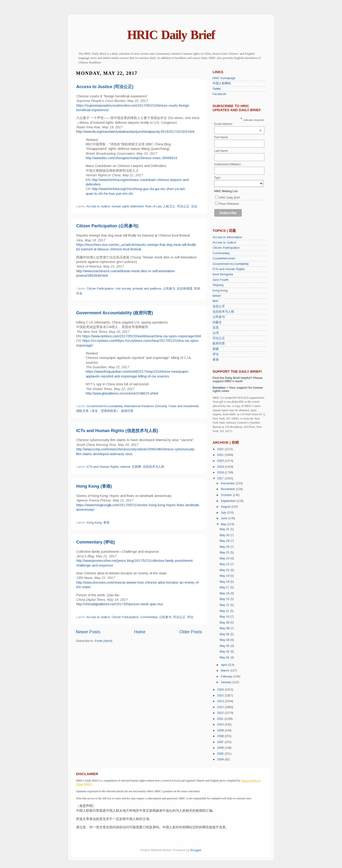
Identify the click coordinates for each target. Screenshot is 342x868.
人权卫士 (169, 206)
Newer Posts (88, 632)
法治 (194, 206)
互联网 (136, 467)
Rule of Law (153, 206)
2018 (221, 472)
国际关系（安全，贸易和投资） (98, 411)
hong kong (94, 523)
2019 (221, 467)
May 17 (225, 587)
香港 (106, 523)
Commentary (149, 617)
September (229, 501)
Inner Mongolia (223, 274)
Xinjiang (218, 285)
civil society (123, 289)
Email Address (238, 124)
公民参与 (169, 289)
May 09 (225, 623)
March (226, 671)
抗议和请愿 (185, 289)
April (224, 665)
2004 (221, 759)
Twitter (217, 89)
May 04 (225, 640)
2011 (221, 719)
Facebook (219, 94)
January (227, 682)
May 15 (225, 599)
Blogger (196, 850)
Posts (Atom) (104, 641)
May (224, 524)
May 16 (225, 593)
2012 (221, 713)
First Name (221, 137)
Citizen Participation (100, 289)
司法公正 (183, 206)
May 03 (225, 646)
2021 (221, 455)
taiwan (217, 296)
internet (125, 467)
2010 (221, 725)
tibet (215, 301)
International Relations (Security (145, 406)
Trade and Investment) (183, 406)
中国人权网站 (222, 83)
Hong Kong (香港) (94, 486)
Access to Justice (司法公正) (105, 87)
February (227, 677)
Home (140, 632)
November (228, 489)
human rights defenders (128, 206)
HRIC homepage (224, 78)
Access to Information (227, 237)
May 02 (225, 652)
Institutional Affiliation (228, 164)
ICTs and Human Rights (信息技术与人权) (117, 431)
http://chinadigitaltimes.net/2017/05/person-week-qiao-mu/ (120, 604)
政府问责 (127, 411)
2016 (221, 690)
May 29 (225, 541)
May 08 (225, 628)
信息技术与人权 (154, 467)
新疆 (216, 349)
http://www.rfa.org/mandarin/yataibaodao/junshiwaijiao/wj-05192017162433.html (135, 132)
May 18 (225, 582)
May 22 (225, 570)
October (227, 495)
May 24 (225, 558)
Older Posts (191, 632)
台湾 (216, 333)
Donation (219, 388)
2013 (221, 707)
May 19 (225, 576)
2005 (221, 754)
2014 (221, 701)
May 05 (225, 634)
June (225, 518)
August (226, 507)
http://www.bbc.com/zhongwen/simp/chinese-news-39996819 (131, 158)
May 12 (225, 605)
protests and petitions (147, 289)
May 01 (225, 658)
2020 (221, 461)
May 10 (225, 617)
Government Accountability (105, 406)
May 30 (225, 535)
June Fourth (221, 280)
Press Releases (229, 204)
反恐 (216, 328)
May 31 (225, 529)
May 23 (225, 564)
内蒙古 (217, 322)
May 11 (225, 611)
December (228, 483)
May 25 (225, 553)
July (224, 513)
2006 (221, 748)
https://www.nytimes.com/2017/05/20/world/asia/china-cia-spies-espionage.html (142, 336)
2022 (221, 449)
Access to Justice (98, 206)
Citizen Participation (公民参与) (107, 226)
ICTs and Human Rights (103, 467)
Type (217, 178)
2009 (221, 730)
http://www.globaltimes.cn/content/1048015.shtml (122, 393)
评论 (190, 617)
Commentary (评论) (96, 542)
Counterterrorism (224, 258)
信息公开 (219, 306)
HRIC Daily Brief (171, 35)
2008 (221, 736)
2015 (221, 696)
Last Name (221, 151)
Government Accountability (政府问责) (115, 313)
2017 (221, 478)
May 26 (225, 547)
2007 (221, 742)
